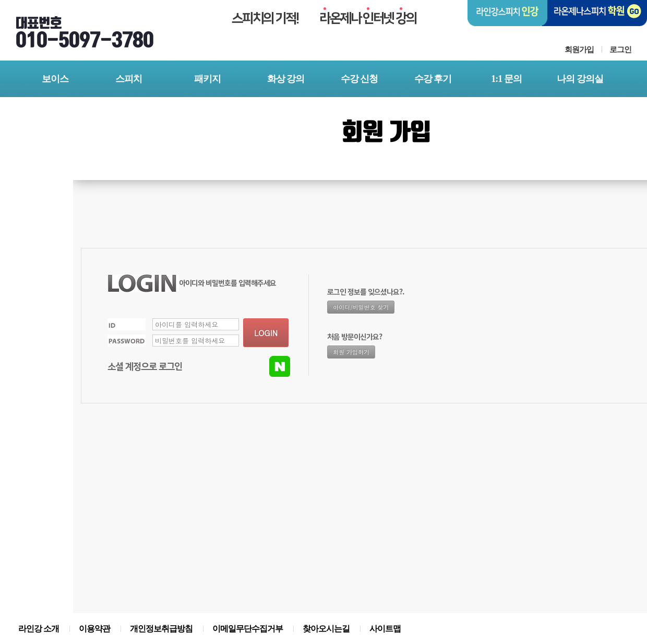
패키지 (207, 79)
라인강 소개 (39, 629)
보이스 (55, 79)
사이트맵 (385, 629)
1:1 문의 (506, 79)
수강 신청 (360, 79)
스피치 (129, 79)
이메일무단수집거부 (248, 629)
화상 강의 (286, 79)
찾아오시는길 (326, 629)
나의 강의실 (580, 79)
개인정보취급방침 (161, 629)
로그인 (620, 50)
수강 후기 (433, 79)
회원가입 (579, 50)
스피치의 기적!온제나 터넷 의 (324, 19)
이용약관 (94, 629)
